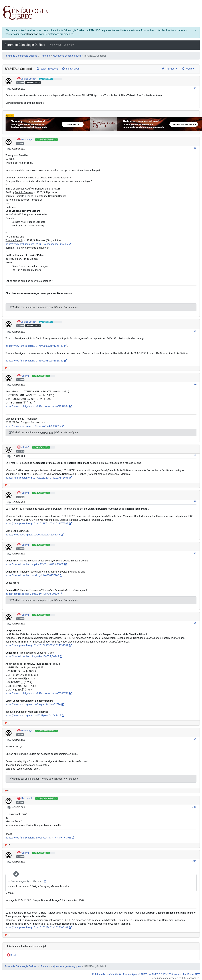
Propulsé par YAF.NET (135, 974)
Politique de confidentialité (107, 974)
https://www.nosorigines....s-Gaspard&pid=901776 (35, 704)
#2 (195, 148)
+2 (7, 845)
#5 (195, 456)
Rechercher (55, 45)
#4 (195, 384)
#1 (195, 88)
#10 (194, 807)
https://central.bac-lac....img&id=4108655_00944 (34, 656)
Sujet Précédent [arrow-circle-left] (47, 69)
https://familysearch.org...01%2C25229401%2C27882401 (39, 478)
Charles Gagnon (27, 79)
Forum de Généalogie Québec (25, 45)
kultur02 (23, 376)
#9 (195, 739)
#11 (194, 861)
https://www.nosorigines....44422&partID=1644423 (35, 716)
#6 (195, 501)
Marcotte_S (25, 140)
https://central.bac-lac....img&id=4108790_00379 (34, 594)
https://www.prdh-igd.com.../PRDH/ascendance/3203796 (39, 693)
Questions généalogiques (67, 56)
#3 (195, 331)
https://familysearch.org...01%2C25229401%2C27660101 (39, 927)
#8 (195, 623)
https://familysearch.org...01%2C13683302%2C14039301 (39, 645)
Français (45, 56)
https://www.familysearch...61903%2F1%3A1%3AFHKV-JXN (40, 838)
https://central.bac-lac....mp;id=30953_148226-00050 (36, 564)
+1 (7, 368)
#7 (195, 553)
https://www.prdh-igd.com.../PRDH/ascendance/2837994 (39, 406)
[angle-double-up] (194, 970)
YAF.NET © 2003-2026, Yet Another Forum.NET (174, 974)
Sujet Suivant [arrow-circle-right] (71, 69)
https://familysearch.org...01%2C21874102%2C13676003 (39, 524)
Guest (11, 955)
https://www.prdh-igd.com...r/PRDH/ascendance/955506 (39, 244)
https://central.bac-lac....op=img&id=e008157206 (34, 575)
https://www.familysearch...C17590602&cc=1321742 (36, 346)
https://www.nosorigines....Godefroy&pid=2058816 (35, 426)
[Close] (195, 30)
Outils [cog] (187, 69)
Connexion (32, 34)
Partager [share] (168, 69)
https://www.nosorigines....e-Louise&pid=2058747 (35, 535)
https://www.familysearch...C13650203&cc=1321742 (36, 361)
